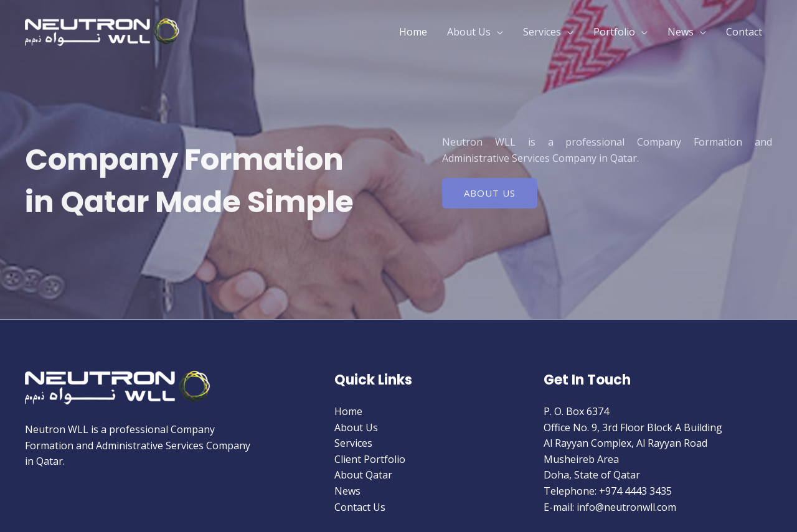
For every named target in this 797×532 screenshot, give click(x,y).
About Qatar (363, 475)
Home (413, 32)
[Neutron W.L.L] (103, 30)
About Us (469, 32)
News (681, 32)
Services (542, 32)
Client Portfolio (370, 459)
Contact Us (360, 507)
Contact (744, 32)
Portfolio (614, 32)
